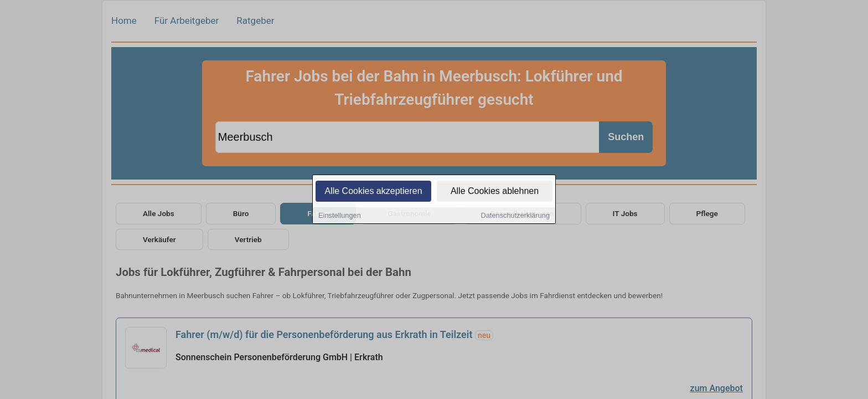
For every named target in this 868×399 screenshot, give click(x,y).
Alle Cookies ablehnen (495, 191)
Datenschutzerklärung (515, 216)
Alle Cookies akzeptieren (373, 191)
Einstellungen (340, 216)
